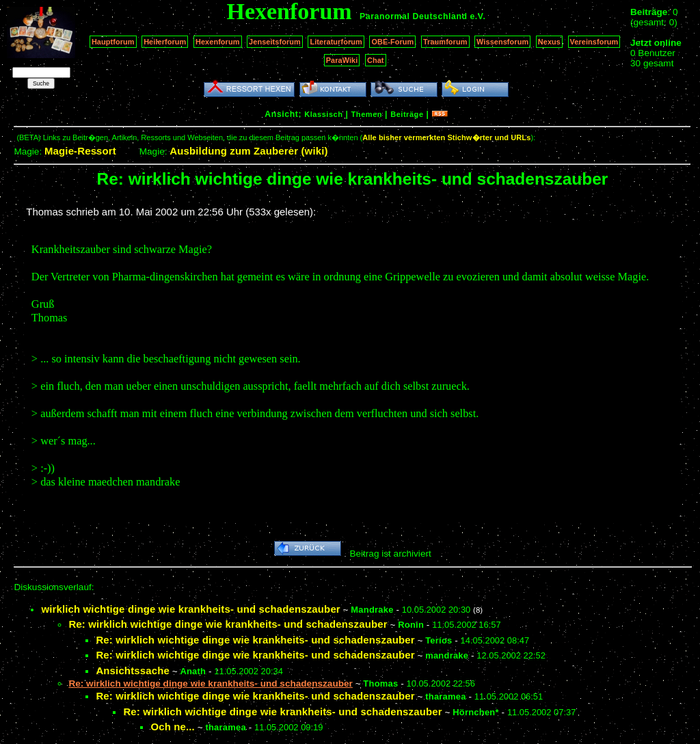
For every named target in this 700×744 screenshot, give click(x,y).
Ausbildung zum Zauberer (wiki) (248, 151)
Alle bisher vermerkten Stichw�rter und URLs (446, 137)
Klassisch (323, 114)
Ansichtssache (133, 670)
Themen (367, 114)
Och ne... (173, 727)
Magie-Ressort (80, 151)
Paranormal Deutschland (414, 16)
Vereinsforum (594, 42)
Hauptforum (113, 42)
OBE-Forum (392, 42)
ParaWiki (342, 60)
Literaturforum (336, 42)
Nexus (549, 42)
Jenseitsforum (275, 42)
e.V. (477, 16)
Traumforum (445, 42)
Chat (376, 60)
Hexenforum (218, 42)
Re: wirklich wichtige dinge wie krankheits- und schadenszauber (228, 624)
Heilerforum (165, 42)
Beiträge (407, 114)
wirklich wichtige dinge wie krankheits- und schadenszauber (190, 609)
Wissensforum (502, 42)
